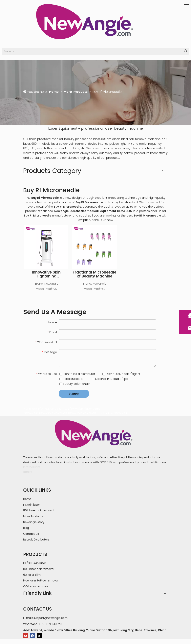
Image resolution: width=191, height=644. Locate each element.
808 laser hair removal (39, 510)
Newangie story (34, 522)
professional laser (97, 128)
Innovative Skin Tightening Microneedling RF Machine (46, 274)
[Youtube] (26, 636)
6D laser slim (32, 575)
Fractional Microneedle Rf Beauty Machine (95, 274)
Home (27, 499)
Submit (74, 394)
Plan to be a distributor (77, 374)
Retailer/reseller (72, 379)
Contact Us (31, 534)
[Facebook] (32, 636)
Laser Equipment (63, 128)
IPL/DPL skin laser (35, 563)
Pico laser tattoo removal (41, 580)
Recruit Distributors (36, 540)
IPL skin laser (32, 505)
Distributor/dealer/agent (121, 374)
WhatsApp (30, 624)
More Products (33, 516)
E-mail (28, 618)
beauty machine (128, 128)
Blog (26, 528)
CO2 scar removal (36, 586)
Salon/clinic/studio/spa (110, 379)
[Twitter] (39, 636)
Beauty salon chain (75, 384)
